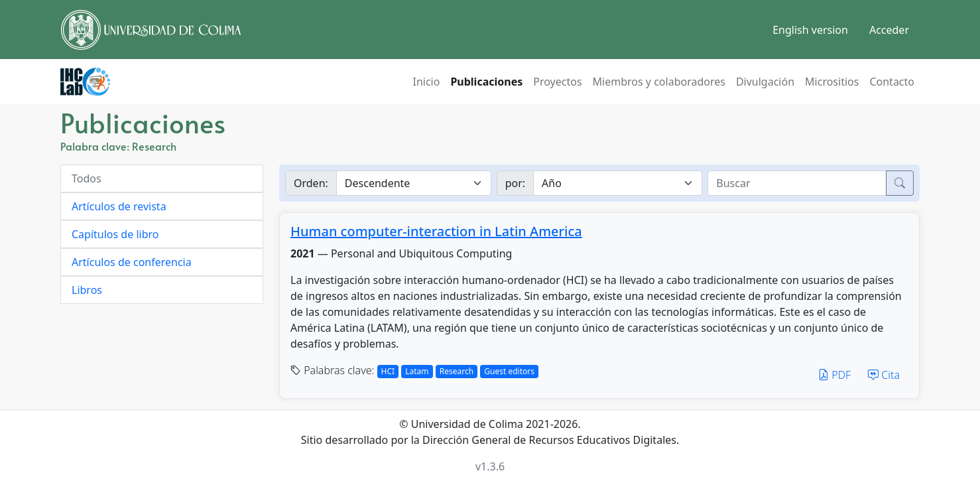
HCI (388, 371)
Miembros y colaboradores (659, 82)
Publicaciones (486, 82)
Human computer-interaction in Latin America (436, 231)
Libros (87, 290)
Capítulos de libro (115, 234)
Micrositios (832, 82)
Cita (884, 375)
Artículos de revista (119, 206)
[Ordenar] (414, 183)
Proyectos (557, 82)
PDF (834, 375)
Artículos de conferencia (132, 262)
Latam (417, 371)
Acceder (889, 30)
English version (810, 30)
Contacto (892, 82)
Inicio (426, 82)
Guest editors (509, 371)
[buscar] (797, 183)
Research (457, 371)
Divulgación (765, 82)
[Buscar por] (618, 183)
